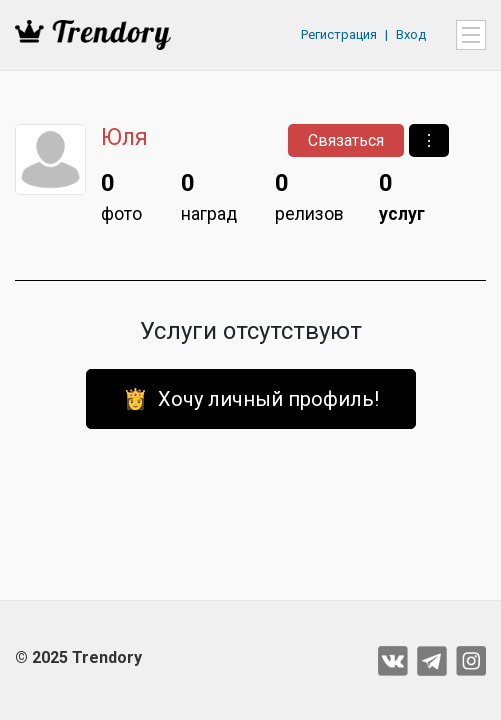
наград (209, 194)
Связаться (346, 140)
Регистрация (339, 34)
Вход (411, 34)
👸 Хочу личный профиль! (251, 399)
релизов (309, 194)
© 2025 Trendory (78, 657)
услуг (402, 194)
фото (121, 194)
